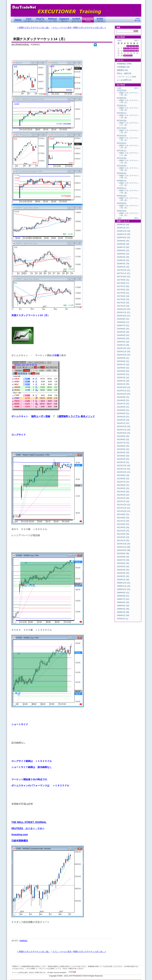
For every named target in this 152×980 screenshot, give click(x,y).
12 (137, 48)
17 (131, 51)
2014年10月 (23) (124, 394)
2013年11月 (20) (124, 430)
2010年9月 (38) (123, 554)
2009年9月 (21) (123, 593)
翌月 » (136, 40)
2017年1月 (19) (123, 306)
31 (131, 56)
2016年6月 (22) (123, 329)
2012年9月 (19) (123, 475)
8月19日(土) (122, 113)
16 (128, 51)
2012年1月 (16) (123, 501)
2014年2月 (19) (123, 420)
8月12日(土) (122, 151)
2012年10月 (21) (124, 472)
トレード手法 (52, 20)
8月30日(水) (122, 98)
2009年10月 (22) (124, 589)
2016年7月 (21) (123, 325)
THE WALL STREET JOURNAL (29, 822)
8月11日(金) (122, 158)
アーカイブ (125, 221)
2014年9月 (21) (123, 397)
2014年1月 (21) (123, 423)
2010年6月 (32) (123, 563)
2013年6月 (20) (123, 446)
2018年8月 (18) (123, 244)
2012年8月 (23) (123, 479)
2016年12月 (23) (124, 309)
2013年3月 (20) (123, 456)
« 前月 (119, 40)
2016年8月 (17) (123, 322)
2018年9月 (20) (123, 241)
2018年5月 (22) (123, 254)
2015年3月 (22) (123, 378)
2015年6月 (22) (123, 368)
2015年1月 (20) (123, 384)
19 (137, 51)
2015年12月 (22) (124, 348)
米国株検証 (23, 941)
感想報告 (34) (122, 70)
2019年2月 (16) (123, 224)
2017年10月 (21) (124, 277)
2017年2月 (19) (123, 303)
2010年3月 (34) (123, 573)
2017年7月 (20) (123, 286)
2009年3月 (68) (123, 612)
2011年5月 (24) (123, 527)
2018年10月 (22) (124, 238)
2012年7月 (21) (123, 482)
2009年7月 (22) (123, 599)
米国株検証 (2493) (124, 64)
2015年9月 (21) (123, 358)
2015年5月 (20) (123, 371)
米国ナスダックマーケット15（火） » (90, 27)
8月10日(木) (122, 166)
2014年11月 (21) (124, 391)
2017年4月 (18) (123, 296)
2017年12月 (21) (124, 270)
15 (125, 51)
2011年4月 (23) (123, 531)
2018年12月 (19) (124, 231)
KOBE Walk (100, 20)
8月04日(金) (122, 196)
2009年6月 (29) (123, 602)
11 (134, 48)
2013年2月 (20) (123, 459)
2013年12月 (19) (124, 426)
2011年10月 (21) (124, 511)
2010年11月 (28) (124, 547)
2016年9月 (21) (123, 319)
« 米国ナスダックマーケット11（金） (34, 27)
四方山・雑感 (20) (124, 73)
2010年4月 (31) (123, 570)
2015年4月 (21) (123, 374)
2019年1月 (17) (123, 228)
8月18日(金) (122, 121)
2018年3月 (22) (123, 260)
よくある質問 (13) (124, 80)
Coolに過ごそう (28, 20)
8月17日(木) (122, 128)
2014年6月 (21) (123, 407)
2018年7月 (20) (123, 247)
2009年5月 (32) (123, 606)
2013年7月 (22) (123, 443)
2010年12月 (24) (124, 544)
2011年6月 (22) (123, 524)
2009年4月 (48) (123, 609)
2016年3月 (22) (123, 339)
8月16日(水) (122, 136)
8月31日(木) (122, 90)
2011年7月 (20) (123, 521)
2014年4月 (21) (123, 413)
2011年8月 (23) (123, 518)
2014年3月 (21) (123, 417)
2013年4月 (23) (123, 453)
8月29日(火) (122, 106)
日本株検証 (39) (123, 67)
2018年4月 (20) (123, 257)
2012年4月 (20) (123, 492)
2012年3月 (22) (123, 495)
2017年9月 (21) (123, 280)
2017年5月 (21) (123, 293)
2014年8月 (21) (123, 400)
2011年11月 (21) (124, 508)
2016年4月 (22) (123, 335)
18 (134, 51)
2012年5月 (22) (123, 488)
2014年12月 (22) (124, 387)
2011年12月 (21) (124, 505)
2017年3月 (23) (123, 299)
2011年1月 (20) (123, 540)
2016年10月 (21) (124, 316)
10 (131, 48)
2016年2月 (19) (123, 342)
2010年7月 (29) (123, 560)
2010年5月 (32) (123, 567)
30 (128, 56)
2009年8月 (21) (123, 596)
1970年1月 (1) (123, 619)
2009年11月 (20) (124, 586)
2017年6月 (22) (123, 290)
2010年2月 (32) (123, 576)
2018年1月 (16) (123, 267)
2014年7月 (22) (123, 404)
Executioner (88, 20)
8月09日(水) (122, 173)
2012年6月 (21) (123, 485)
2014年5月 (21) (123, 410)
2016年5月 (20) (123, 332)
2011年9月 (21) (123, 514)
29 (125, 56)
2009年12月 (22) (124, 583)
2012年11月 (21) (124, 469)
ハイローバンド (76, 20)
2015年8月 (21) (123, 361)
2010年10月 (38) (124, 550)
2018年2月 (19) (123, 264)
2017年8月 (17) (123, 283)
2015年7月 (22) (123, 365)
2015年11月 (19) (124, 352)
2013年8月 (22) (123, 440)
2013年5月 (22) (123, 449)
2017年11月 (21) (124, 273)
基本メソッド (88, 416)
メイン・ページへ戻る (62, 27)
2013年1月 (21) (123, 462)
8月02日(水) (122, 211)
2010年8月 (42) (123, 557)
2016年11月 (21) (124, 312)
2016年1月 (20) (123, 345)
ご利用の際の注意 (137, 20)
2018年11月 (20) (124, 234)
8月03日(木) (122, 203)
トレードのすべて (40, 20)
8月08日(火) (122, 181)
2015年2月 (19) (123, 381)
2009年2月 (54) (123, 615)
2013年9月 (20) (123, 436)
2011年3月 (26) (123, 534)
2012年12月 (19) (124, 466)
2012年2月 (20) (123, 498)
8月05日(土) (122, 188)
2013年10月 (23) (124, 433)
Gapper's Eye (64, 20)
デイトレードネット (18, 20)
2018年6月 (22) (123, 251)
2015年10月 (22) (124, 355)
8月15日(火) (122, 143)
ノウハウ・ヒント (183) (126, 77)
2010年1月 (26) (123, 580)
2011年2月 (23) (123, 537)
